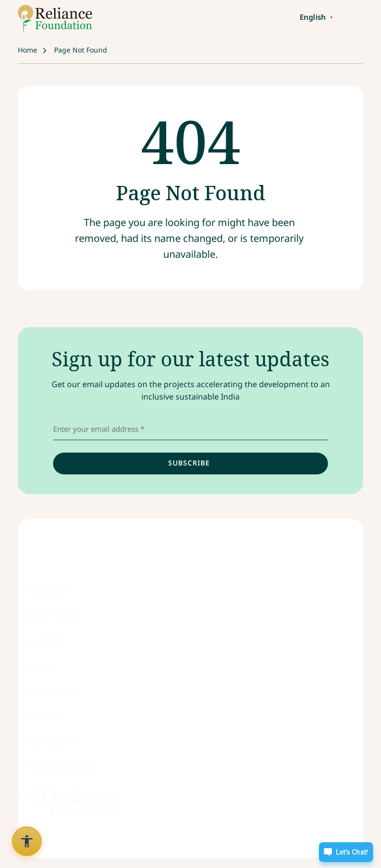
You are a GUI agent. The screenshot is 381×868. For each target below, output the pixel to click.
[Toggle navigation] (352, 16)
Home (28, 50)
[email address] (190, 429)
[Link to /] (55, 19)
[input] (190, 463)
